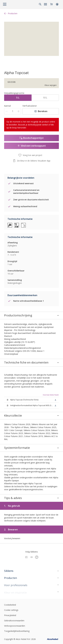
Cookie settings (11, 580)
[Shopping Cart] (51, 4)
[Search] (40, 4)
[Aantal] (13, 111)
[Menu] (5, 4)
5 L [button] (18, 98)
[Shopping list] (46, 4)
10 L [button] (45, 98)
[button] (57, 4)
